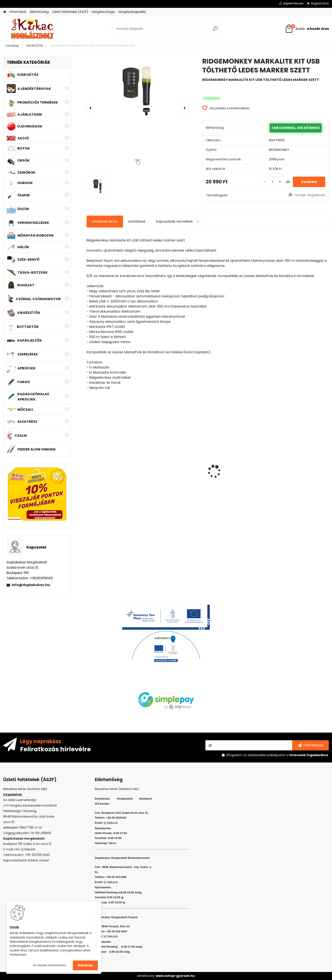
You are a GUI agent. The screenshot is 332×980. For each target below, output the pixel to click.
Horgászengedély (132, 12)
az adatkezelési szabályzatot (264, 755)
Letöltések (137, 221)
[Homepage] (5, 12)
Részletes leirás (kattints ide (24, 789)
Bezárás (85, 965)
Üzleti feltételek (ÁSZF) (70, 12)
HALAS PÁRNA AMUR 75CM (111, 463)
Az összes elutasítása (50, 965)
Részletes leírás (105, 221)
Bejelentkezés (294, 3)
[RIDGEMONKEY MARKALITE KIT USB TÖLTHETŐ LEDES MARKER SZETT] (138, 90)
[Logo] (32, 29)
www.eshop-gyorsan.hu (175, 976)
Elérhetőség (39, 12)
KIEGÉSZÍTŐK (35, 46)
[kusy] (273, 182)
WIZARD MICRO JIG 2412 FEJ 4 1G (238, 462)
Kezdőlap (12, 46)
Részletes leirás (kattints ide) (117, 789)
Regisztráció (320, 3)
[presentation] (91, 108)
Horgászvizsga (103, 12)
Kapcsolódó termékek (178, 222)
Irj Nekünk (28, 849)
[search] (215, 30)
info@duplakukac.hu (31, 585)
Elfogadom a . (278, 755)
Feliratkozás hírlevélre (55, 749)
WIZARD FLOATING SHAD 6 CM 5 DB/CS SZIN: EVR (299, 464)
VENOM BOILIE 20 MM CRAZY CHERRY (173, 474)
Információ (18, 12)
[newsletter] (311, 745)
